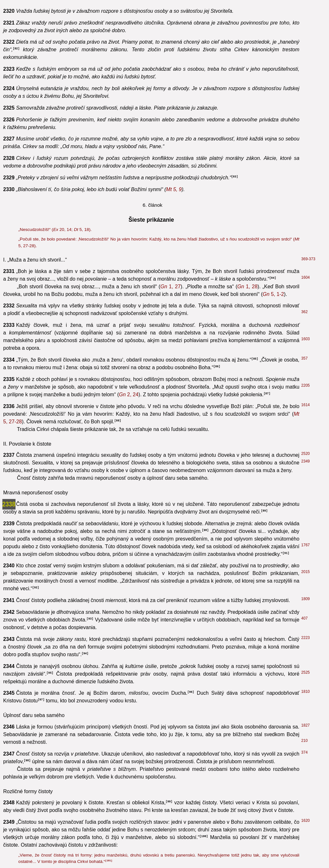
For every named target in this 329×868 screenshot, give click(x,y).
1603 (306, 339)
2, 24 (129, 395)
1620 (306, 821)
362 (304, 312)
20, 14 (62, 230)
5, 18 (81, 230)
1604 (306, 277)
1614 (306, 405)
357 (304, 358)
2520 (306, 454)
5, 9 (174, 189)
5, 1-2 (273, 294)
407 (304, 618)
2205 (306, 385)
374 (304, 752)
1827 (306, 725)
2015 (306, 572)
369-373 (308, 259)
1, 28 (248, 287)
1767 (306, 545)
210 (304, 741)
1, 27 (171, 287)
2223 (306, 638)
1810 (306, 692)
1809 (306, 599)
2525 (306, 672)
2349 (306, 461)
